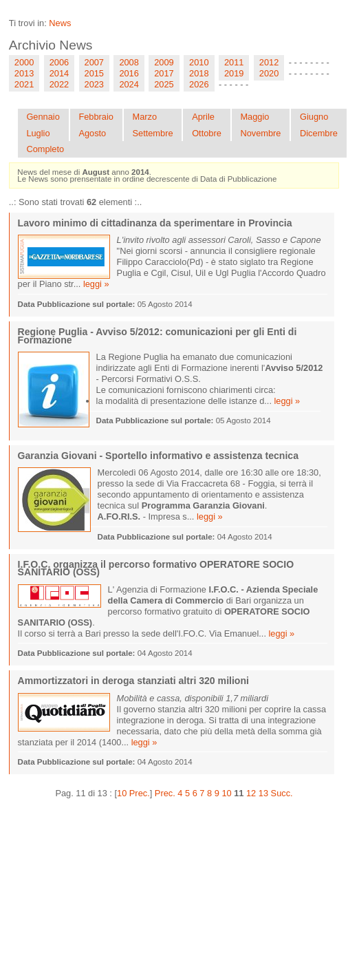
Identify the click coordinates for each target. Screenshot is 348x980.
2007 (94, 62)
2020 (269, 73)
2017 (164, 73)
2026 (199, 84)
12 (251, 793)
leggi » (96, 284)
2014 (59, 73)
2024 (129, 84)
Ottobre (207, 133)
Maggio (254, 117)
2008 (129, 62)
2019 (234, 73)
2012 (269, 62)
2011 (234, 62)
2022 (59, 84)
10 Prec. (133, 793)
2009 (164, 62)
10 (226, 793)
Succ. (282, 793)
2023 (94, 84)
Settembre (152, 133)
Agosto (92, 133)
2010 (199, 62)
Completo (45, 149)
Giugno (314, 117)
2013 (24, 73)
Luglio (38, 133)
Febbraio (96, 117)
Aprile (203, 117)
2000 (24, 62)
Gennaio (43, 117)
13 (263, 793)
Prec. (165, 793)
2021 (24, 84)
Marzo (144, 117)
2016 (129, 73)
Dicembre (319, 133)
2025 (164, 84)
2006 (59, 62)
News (60, 23)
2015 (94, 73)
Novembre (260, 133)
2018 (199, 73)
